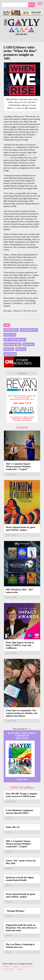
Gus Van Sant (10, 354)
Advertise (7, 966)
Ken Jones (9, 349)
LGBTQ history (11, 330)
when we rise (10, 335)
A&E (7, 325)
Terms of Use (27, 966)
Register (16, 966)
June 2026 (22, 779)
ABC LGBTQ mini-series (15, 339)
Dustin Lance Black (13, 344)
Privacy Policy (8, 969)
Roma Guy (21, 349)
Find (32, 5)
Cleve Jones (29, 344)
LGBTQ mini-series (29, 330)
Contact (20, 969)
